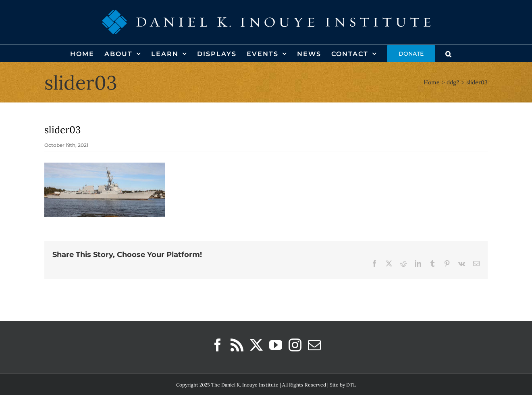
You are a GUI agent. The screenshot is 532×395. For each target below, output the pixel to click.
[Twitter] (256, 345)
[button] (449, 53)
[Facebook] (218, 345)
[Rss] (237, 345)
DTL (351, 385)
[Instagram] (295, 345)
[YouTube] (276, 345)
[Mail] (314, 345)
